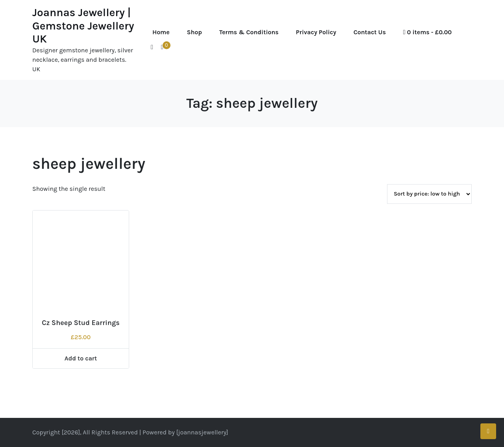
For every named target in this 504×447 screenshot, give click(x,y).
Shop (194, 32)
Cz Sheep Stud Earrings (81, 323)
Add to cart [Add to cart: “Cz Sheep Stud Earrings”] (81, 358)
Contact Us (370, 32)
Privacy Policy (316, 32)
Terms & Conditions (249, 32)
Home (161, 32)
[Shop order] (429, 194)
